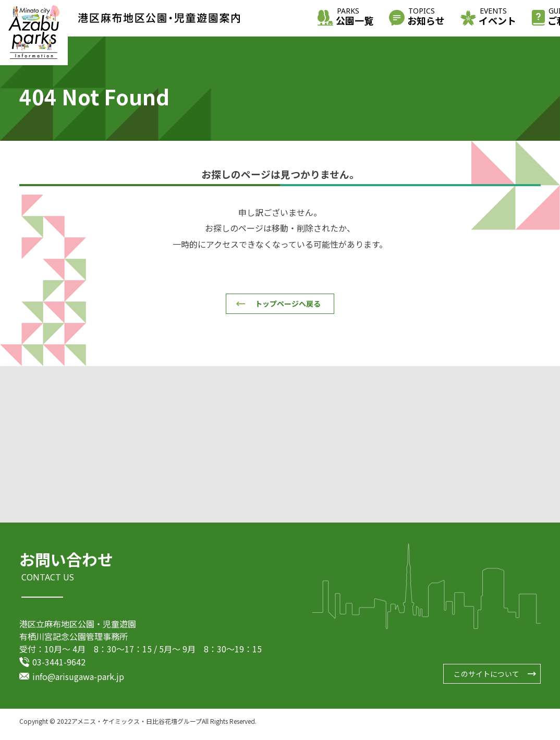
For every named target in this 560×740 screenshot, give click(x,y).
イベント (497, 17)
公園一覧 (355, 17)
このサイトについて (486, 678)
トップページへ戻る (288, 304)
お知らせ (426, 17)
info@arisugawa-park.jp (78, 682)
